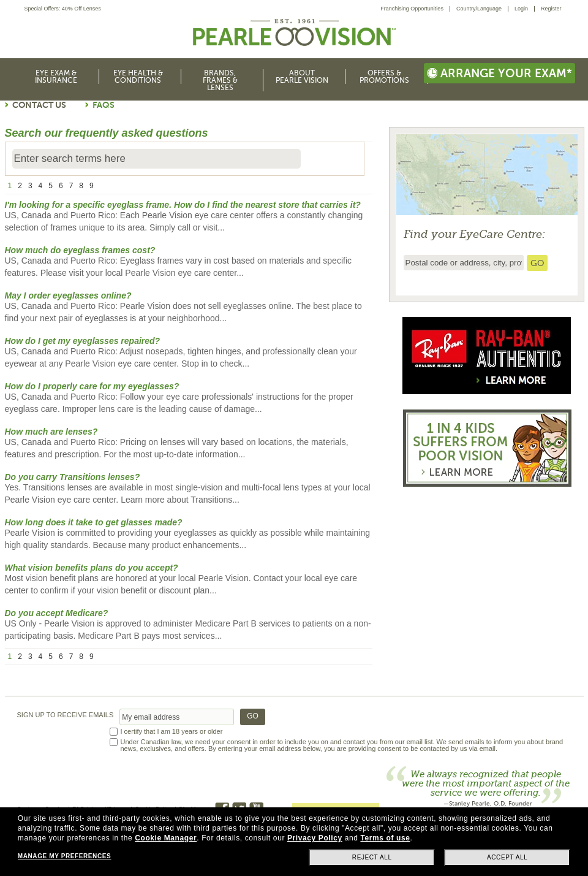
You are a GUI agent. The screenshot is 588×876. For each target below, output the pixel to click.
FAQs (104, 105)
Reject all (372, 857)
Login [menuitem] (521, 9)
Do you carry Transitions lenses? (73, 477)
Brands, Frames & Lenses (220, 80)
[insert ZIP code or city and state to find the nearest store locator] (464, 263)
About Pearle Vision (302, 77)
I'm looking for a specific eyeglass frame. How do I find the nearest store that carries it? (183, 205)
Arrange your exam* (499, 73)
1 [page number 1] (10, 186)
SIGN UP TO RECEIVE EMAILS (66, 715)
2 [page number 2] (20, 186)
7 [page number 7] (71, 186)
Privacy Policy (315, 838)
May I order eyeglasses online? (68, 295)
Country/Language (479, 9)
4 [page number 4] (41, 186)
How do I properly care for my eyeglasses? (92, 386)
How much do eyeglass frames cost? (80, 250)
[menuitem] (415, 9)
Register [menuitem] (551, 9)
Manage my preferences (64, 856)
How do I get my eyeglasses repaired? (83, 341)
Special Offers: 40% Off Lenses (63, 9)
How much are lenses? (51, 432)
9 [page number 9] (92, 186)
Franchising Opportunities (412, 9)
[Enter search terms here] (156, 159)
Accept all (507, 857)
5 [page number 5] (51, 186)
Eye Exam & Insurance (56, 77)
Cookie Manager (166, 838)
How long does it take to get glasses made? (94, 522)
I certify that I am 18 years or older (172, 732)
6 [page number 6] (61, 186)
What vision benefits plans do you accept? (92, 568)
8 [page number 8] (81, 186)
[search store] (537, 263)
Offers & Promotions (384, 77)
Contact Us (39, 105)
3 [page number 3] (30, 186)
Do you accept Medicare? (57, 613)
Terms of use (385, 838)
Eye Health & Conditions (138, 77)
